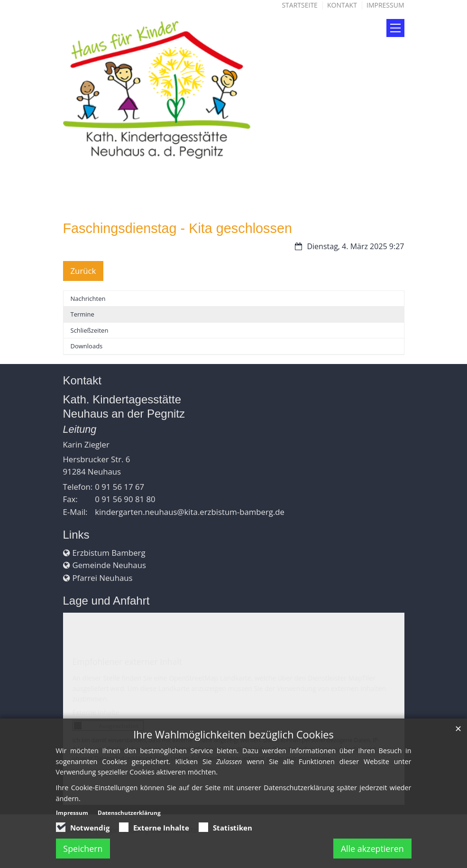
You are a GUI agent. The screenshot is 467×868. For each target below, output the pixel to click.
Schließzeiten (90, 330)
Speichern (83, 849)
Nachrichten (88, 299)
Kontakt (342, 5)
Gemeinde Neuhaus (109, 565)
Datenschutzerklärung (129, 813)
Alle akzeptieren (372, 849)
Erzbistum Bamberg (109, 553)
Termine (82, 314)
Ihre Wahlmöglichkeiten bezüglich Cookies (233, 734)
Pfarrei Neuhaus (103, 578)
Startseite (299, 5)
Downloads (87, 346)
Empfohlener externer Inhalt (127, 662)
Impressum (385, 5)
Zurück (83, 271)
